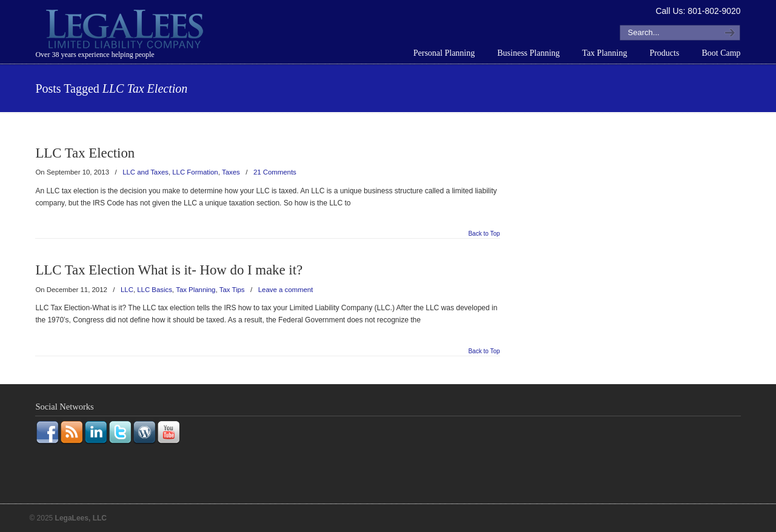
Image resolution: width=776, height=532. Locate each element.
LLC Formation (195, 172)
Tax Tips (232, 290)
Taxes (231, 172)
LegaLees (126, 31)
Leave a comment (286, 290)
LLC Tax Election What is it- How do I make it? (169, 270)
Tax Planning (196, 290)
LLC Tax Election (85, 153)
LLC (127, 290)
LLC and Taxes (145, 172)
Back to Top (484, 234)
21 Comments (275, 172)
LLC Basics (155, 290)
